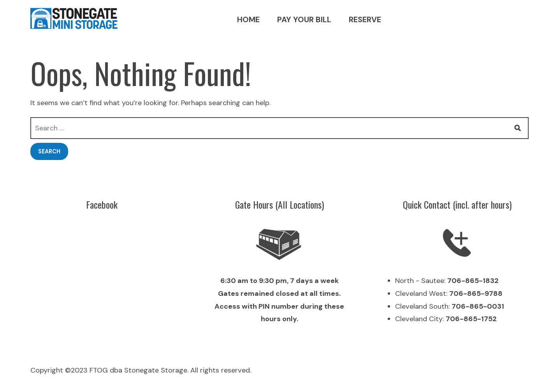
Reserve (365, 19)
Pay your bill (304, 19)
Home (248, 19)
